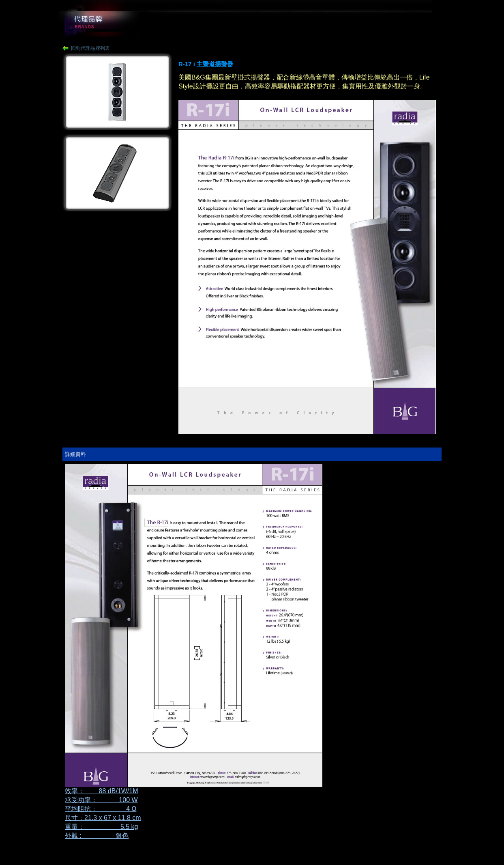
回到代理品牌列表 (90, 48)
